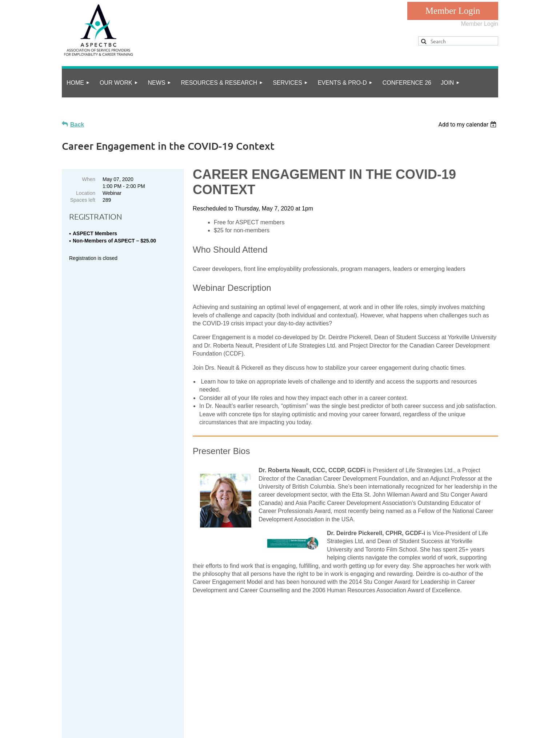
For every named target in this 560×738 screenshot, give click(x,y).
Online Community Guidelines (151, 704)
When (89, 179)
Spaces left (83, 200)
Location (86, 193)
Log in (453, 11)
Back (77, 125)
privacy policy (94, 704)
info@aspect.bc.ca (114, 669)
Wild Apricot (423, 728)
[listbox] (468, 125)
